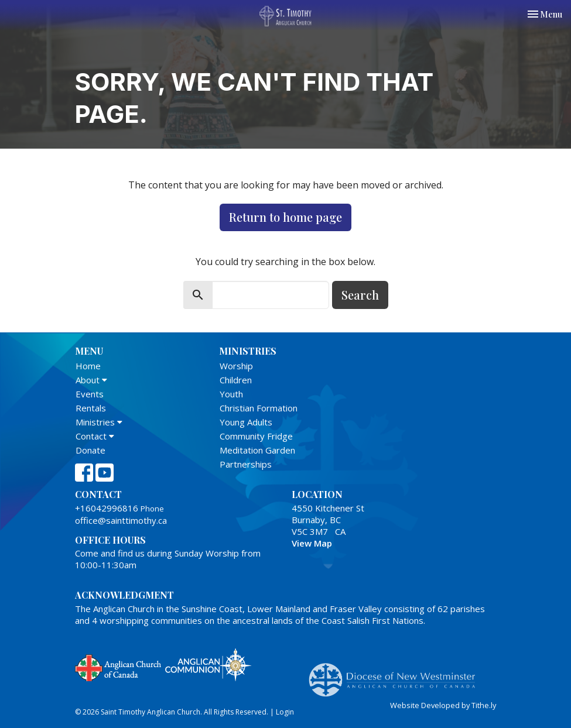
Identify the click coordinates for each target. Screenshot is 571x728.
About (91, 380)
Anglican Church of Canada (119, 667)
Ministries (99, 422)
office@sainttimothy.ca (121, 520)
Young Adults (246, 422)
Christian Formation (259, 408)
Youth (231, 394)
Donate (90, 450)
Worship (236, 366)
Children (236, 380)
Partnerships (246, 464)
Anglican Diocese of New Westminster (396, 674)
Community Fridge (256, 436)
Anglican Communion (208, 665)
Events (90, 394)
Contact (95, 436)
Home (88, 366)
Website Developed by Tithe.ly (443, 705)
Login (285, 712)
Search (360, 295)
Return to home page (285, 217)
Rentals (91, 408)
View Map (312, 543)
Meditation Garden (257, 450)
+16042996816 (107, 508)
